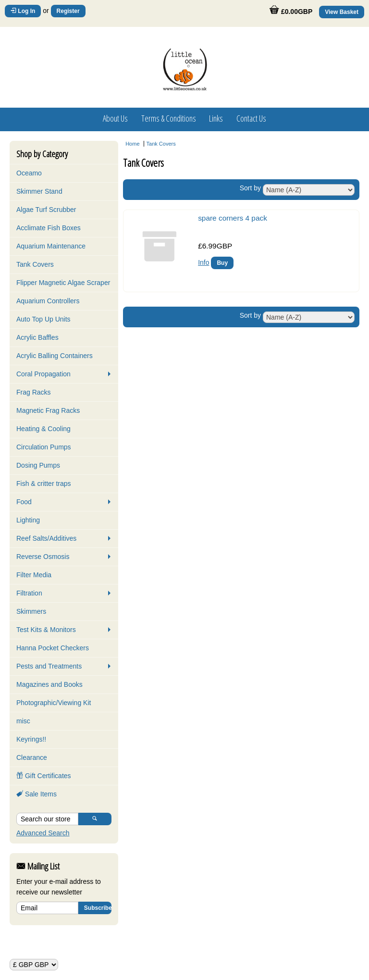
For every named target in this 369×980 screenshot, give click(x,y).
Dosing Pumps (38, 465)
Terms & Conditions (169, 118)
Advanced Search (43, 833)
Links (216, 118)
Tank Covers (35, 264)
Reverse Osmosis (43, 557)
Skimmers (31, 611)
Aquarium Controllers (48, 301)
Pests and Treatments (49, 666)
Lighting (28, 520)
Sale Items (37, 794)
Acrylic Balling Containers (55, 356)
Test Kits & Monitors (46, 630)
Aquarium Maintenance (51, 246)
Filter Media (34, 575)
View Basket (342, 12)
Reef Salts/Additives (46, 538)
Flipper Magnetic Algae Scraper (63, 283)
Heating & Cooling (43, 429)
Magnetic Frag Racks (48, 410)
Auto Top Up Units (43, 319)
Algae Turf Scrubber (46, 210)
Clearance (32, 757)
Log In (23, 11)
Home (132, 144)
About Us (115, 118)
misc (23, 721)
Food (24, 502)
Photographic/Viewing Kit (54, 703)
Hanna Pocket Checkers (53, 648)
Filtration (29, 593)
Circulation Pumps (44, 447)
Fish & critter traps (44, 484)
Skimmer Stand (39, 191)
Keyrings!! (31, 739)
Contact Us (251, 118)
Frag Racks (34, 392)
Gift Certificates (44, 776)
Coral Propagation (43, 374)
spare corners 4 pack (233, 218)
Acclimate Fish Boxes (49, 228)
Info (203, 262)
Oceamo (29, 173)
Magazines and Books (49, 684)
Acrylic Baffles (37, 337)
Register (68, 11)
